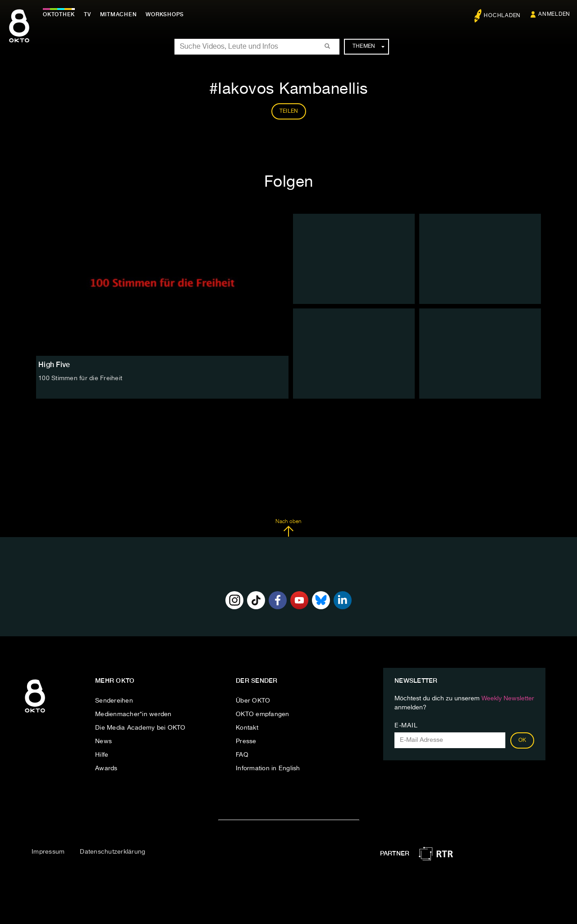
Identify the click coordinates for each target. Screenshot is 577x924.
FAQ (242, 755)
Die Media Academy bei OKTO (140, 728)
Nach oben (288, 528)
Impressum (48, 852)
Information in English (268, 768)
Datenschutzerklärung (112, 852)
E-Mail (406, 726)
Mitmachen (119, 14)
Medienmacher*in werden (133, 714)
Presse (246, 741)
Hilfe (102, 755)
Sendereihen (114, 701)
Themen (369, 46)
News (103, 741)
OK (522, 740)
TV (87, 14)
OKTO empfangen (263, 714)
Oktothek (59, 14)
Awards (106, 768)
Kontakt (247, 728)
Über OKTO (253, 701)
